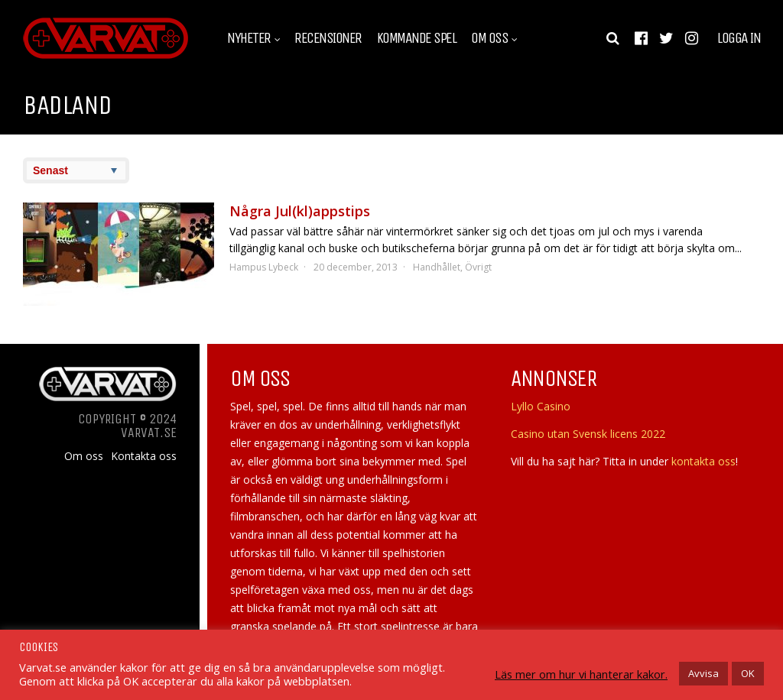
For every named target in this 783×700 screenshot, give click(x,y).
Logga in (739, 38)
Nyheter (249, 38)
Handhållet (437, 267)
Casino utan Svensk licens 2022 (588, 434)
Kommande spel (417, 38)
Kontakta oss (144, 456)
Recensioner (328, 38)
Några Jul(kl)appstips (300, 211)
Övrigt (478, 267)
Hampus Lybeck (264, 267)
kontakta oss (703, 461)
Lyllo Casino (541, 406)
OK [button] (748, 673)
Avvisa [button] (703, 673)
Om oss (489, 38)
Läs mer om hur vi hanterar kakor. (581, 674)
